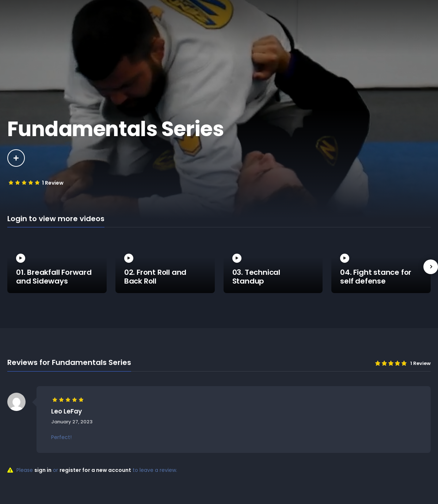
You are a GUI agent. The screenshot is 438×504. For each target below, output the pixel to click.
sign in (43, 470)
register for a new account (95, 470)
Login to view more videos (56, 219)
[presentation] (431, 267)
